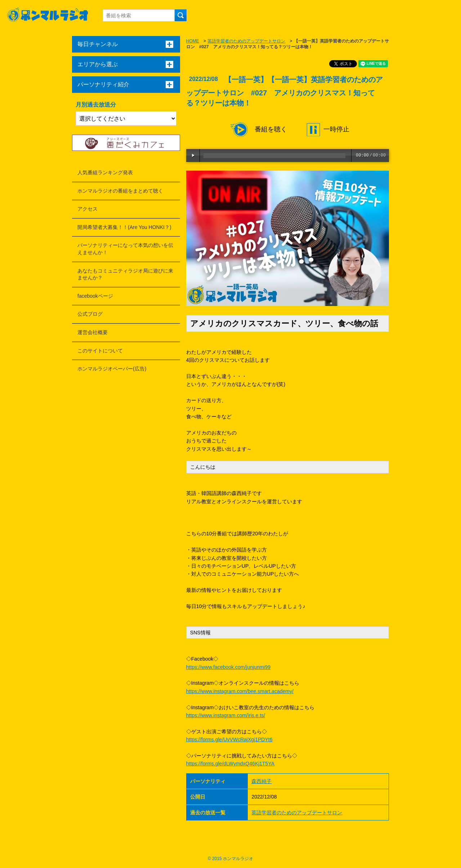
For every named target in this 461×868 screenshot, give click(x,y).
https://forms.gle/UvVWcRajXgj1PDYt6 (229, 739)
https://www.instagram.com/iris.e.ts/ (226, 715)
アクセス (88, 209)
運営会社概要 (93, 332)
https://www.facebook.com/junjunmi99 (228, 667)
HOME (193, 41)
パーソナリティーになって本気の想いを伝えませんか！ (125, 249)
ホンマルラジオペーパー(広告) (112, 369)
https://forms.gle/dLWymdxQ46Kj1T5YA (230, 764)
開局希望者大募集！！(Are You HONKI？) (124, 227)
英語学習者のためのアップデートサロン (246, 41)
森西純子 (261, 781)
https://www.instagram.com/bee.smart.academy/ (240, 691)
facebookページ (95, 296)
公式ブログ (90, 314)
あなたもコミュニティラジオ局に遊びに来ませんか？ (125, 274)
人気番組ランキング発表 (105, 172)
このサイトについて (100, 351)
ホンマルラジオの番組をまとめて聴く (120, 191)
